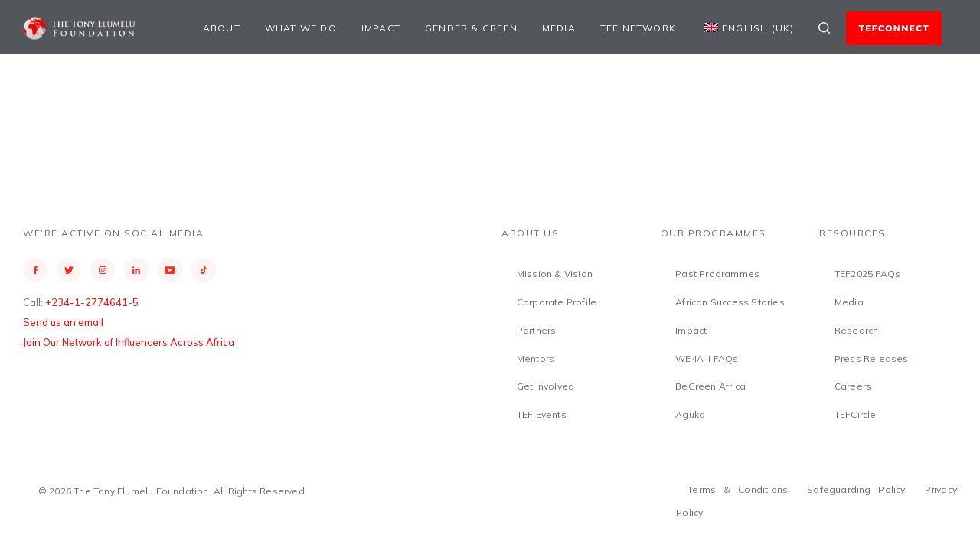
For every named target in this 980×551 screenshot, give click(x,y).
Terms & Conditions (738, 489)
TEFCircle (856, 414)
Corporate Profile (557, 302)
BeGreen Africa (710, 386)
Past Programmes (717, 274)
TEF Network (638, 28)
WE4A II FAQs (707, 359)
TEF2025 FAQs (867, 274)
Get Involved (546, 386)
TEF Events (542, 414)
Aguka (690, 414)
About (222, 28)
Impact (381, 28)
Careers (853, 386)
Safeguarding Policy (856, 489)
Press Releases (872, 359)
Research (857, 330)
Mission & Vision (555, 274)
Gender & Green (471, 28)
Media (559, 28)
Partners (537, 330)
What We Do (301, 28)
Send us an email (63, 322)
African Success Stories (730, 302)
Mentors (536, 359)
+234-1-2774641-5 (92, 302)
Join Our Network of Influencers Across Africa (129, 342)
